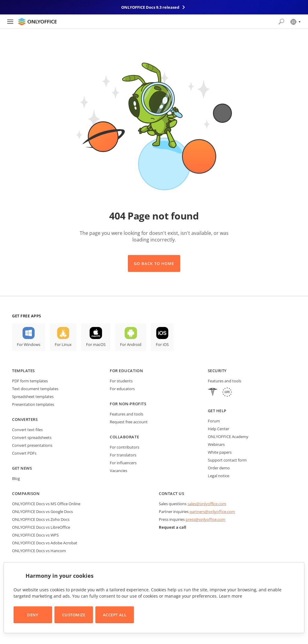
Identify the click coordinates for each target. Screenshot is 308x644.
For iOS (162, 344)
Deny (33, 615)
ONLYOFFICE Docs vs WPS (35, 535)
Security (217, 371)
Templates (23, 371)
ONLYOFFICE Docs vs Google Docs (42, 512)
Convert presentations (32, 445)
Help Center (219, 429)
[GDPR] (227, 393)
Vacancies (119, 471)
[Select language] (295, 22)
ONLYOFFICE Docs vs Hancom (39, 551)
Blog (16, 478)
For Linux (63, 344)
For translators (123, 455)
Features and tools (126, 414)
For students (121, 381)
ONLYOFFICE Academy (228, 437)
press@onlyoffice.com (205, 519)
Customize (74, 615)
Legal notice (219, 476)
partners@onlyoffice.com (212, 512)
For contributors (125, 447)
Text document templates (35, 389)
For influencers (123, 463)
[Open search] (281, 22)
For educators (122, 389)
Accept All (115, 615)
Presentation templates (33, 404)
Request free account (129, 422)
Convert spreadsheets (32, 437)
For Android (131, 344)
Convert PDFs (24, 453)
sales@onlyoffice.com (207, 504)
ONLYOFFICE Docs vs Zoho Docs (41, 519)
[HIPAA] (213, 393)
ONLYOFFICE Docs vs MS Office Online (46, 504)
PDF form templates (30, 381)
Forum (214, 421)
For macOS (96, 344)
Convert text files (27, 430)
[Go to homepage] (37, 22)
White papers (220, 452)
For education (126, 371)
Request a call (172, 527)
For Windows (29, 344)
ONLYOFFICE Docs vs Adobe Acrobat (45, 543)
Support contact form (227, 460)
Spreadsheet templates (33, 397)
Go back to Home (154, 263)
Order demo (219, 468)
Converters (25, 419)
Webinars (216, 444)
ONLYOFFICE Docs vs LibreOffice (41, 527)
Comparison (26, 493)
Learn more (231, 596)
